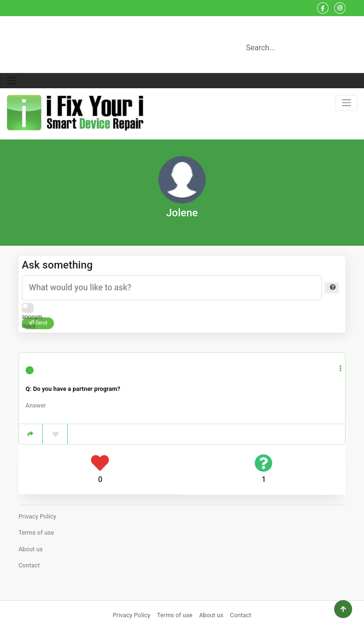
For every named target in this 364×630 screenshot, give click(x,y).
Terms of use (36, 533)
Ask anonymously (32, 309)
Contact (29, 565)
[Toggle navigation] (11, 81)
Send (38, 323)
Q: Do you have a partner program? (73, 389)
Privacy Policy (37, 516)
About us (31, 549)
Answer (36, 405)
